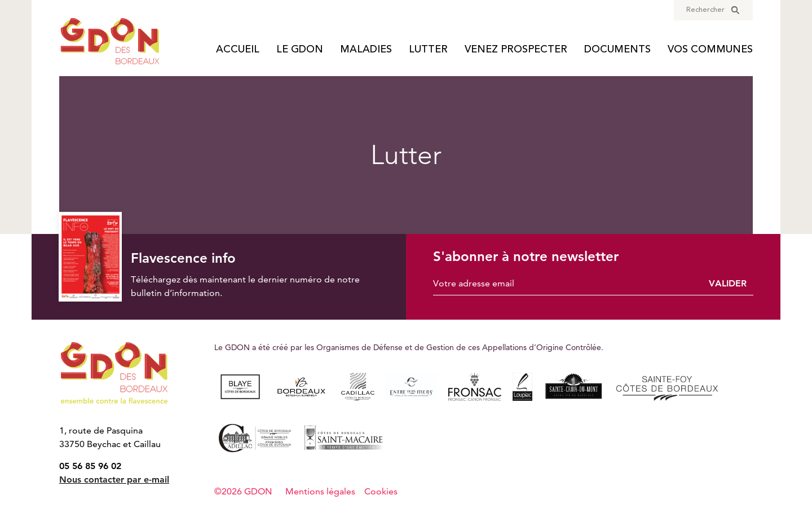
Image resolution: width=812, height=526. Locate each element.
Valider (728, 283)
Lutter (428, 50)
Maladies (366, 50)
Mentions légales (320, 491)
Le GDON (300, 50)
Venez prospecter (516, 50)
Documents (617, 50)
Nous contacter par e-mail (114, 479)
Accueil (238, 50)
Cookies (381, 491)
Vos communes (710, 50)
